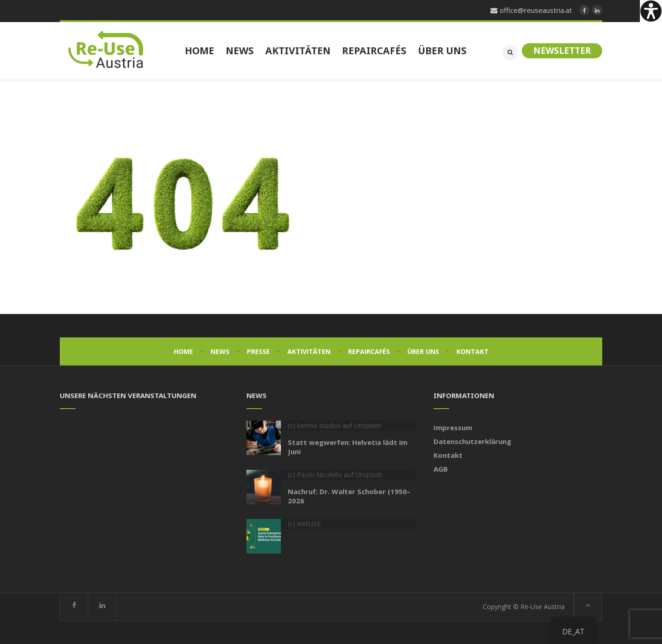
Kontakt (473, 351)
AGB (441, 469)
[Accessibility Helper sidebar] (651, 11)
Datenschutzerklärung (472, 441)
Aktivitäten (309, 351)
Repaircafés (369, 351)
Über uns (423, 351)
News (220, 351)
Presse (258, 351)
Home (183, 351)
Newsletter (562, 51)
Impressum (453, 427)
